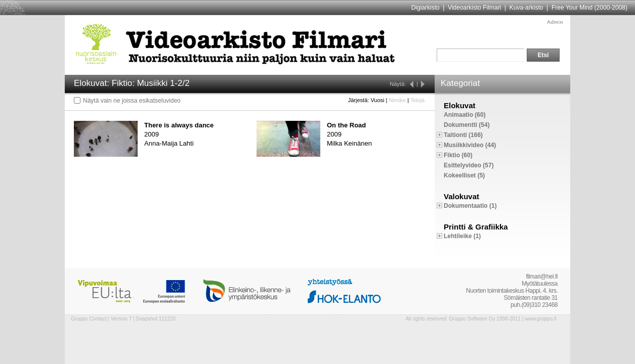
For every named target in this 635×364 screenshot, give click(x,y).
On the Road (346, 125)
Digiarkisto (426, 8)
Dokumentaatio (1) (470, 206)
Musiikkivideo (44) (470, 145)
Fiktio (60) (458, 155)
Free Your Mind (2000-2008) (589, 8)
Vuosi (377, 100)
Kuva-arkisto (526, 8)
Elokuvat (460, 105)
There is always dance (179, 125)
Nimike (397, 100)
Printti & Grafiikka (476, 227)
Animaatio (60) (465, 115)
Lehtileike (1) (462, 236)
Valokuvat (461, 196)
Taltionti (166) (463, 135)
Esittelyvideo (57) (469, 165)
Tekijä (417, 100)
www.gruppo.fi (541, 319)
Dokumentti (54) (467, 125)
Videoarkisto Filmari (474, 8)
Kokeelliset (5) (464, 175)
